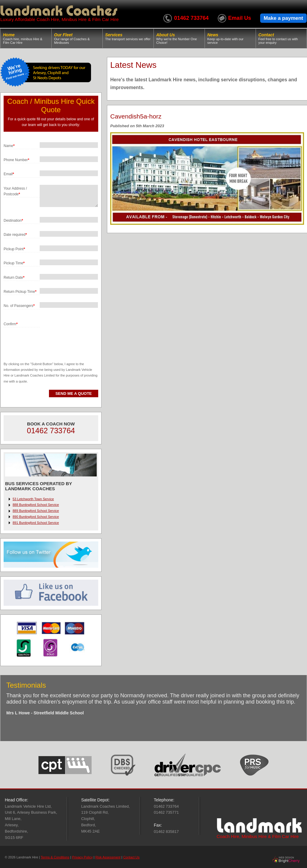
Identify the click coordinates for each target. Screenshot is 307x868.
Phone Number (16, 160)
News (230, 38)
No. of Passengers (19, 306)
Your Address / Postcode (15, 191)
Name (9, 146)
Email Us (240, 18)
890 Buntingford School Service (36, 517)
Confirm (11, 324)
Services (128, 37)
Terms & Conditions (55, 857)
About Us (179, 38)
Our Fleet (77, 38)
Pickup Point (14, 249)
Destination (13, 221)
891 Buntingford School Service (36, 523)
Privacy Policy (82, 857)
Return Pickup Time (20, 292)
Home (26, 38)
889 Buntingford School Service (36, 511)
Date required (15, 235)
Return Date (14, 278)
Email (9, 174)
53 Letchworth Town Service (33, 499)
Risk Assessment (108, 857)
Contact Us (131, 857)
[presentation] (49, 339)
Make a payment (283, 18)
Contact (281, 38)
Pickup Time (14, 263)
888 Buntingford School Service (36, 505)
